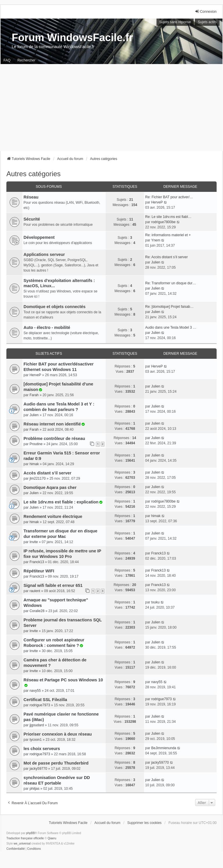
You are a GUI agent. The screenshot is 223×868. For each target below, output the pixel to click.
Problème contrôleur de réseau (54, 438)
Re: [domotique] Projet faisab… (169, 307)
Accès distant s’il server (47, 473)
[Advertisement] (111, 108)
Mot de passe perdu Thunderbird (56, 763)
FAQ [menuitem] (7, 60)
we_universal (22, 844)
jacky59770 (38, 769)
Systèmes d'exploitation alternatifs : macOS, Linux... (59, 283)
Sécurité (32, 219)
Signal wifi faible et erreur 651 (53, 585)
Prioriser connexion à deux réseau (58, 734)
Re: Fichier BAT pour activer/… (169, 197)
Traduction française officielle (25, 838)
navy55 (35, 691)
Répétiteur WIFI (39, 571)
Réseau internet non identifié (52, 424)
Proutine (36, 444)
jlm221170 (38, 478)
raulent (35, 591)
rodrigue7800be (163, 222)
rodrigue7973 (40, 705)
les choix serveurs (42, 749)
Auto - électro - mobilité (47, 327)
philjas (35, 789)
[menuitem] (16, 849)
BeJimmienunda (164, 748)
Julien (156, 262)
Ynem (156, 240)
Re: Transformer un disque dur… (171, 283)
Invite (34, 542)
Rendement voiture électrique (53, 516)
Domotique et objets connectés (55, 307)
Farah (34, 395)
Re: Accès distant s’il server (167, 257)
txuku (155, 602)
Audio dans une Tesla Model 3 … (171, 327)
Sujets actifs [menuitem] (207, 22)
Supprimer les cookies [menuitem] (144, 823)
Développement (39, 237)
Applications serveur (44, 254)
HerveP (157, 202)
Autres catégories (34, 174)
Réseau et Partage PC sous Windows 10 (63, 680)
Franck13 (37, 562)
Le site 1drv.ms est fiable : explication (61, 502)
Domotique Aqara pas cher (50, 487)
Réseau (31, 197)
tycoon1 (36, 740)
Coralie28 (37, 611)
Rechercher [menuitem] (26, 60)
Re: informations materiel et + (168, 235)
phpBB (30, 833)
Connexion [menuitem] (206, 11)
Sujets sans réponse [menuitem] (175, 22)
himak (34, 464)
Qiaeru (52, 838)
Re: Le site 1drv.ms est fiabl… (168, 217)
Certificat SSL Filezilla (45, 700)
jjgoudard (37, 725)
